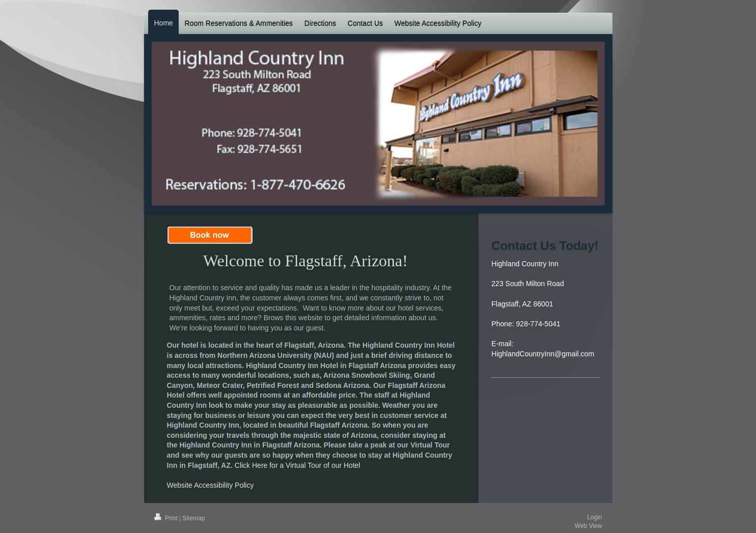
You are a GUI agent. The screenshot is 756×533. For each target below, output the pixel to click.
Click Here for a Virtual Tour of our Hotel (298, 465)
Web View (589, 526)
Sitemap (193, 518)
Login (594, 517)
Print (167, 518)
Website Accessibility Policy (211, 485)
